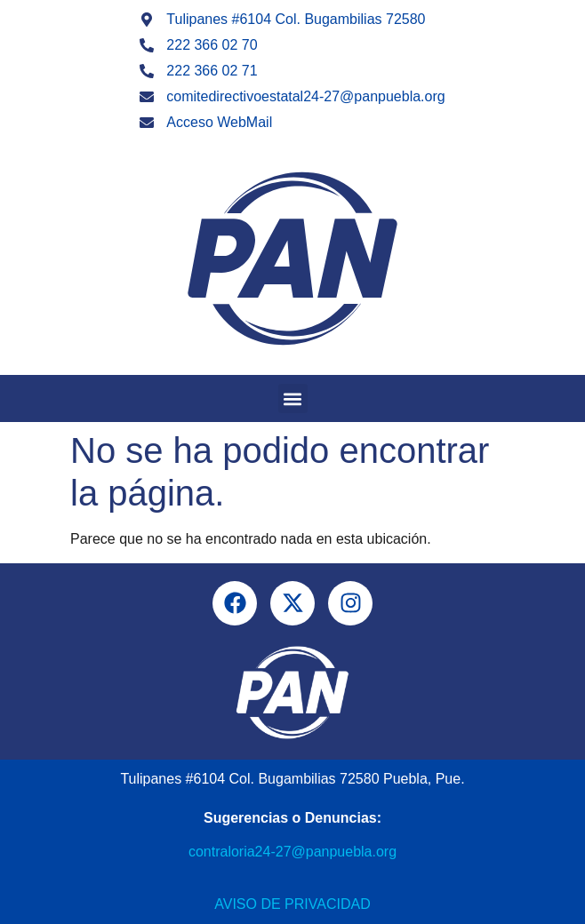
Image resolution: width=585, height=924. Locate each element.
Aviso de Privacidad (292, 904)
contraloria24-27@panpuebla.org (292, 852)
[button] (293, 398)
